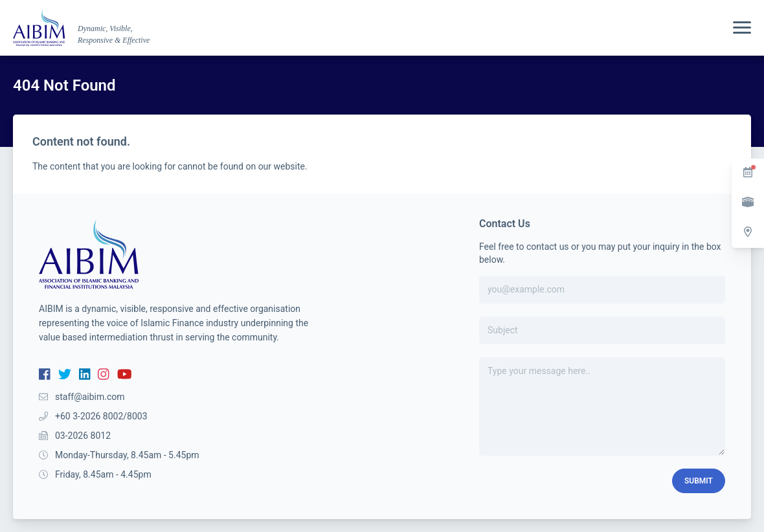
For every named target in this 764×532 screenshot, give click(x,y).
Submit (699, 481)
